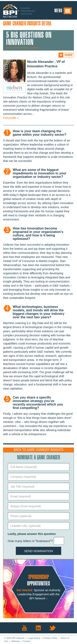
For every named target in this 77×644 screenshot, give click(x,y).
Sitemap (15, 641)
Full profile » (11, 118)
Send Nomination (38, 551)
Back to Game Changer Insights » (23, 48)
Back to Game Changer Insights (39, 450)
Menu (63, 11)
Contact (26, 641)
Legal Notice (34, 638)
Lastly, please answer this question (32, 534)
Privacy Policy (50, 638)
